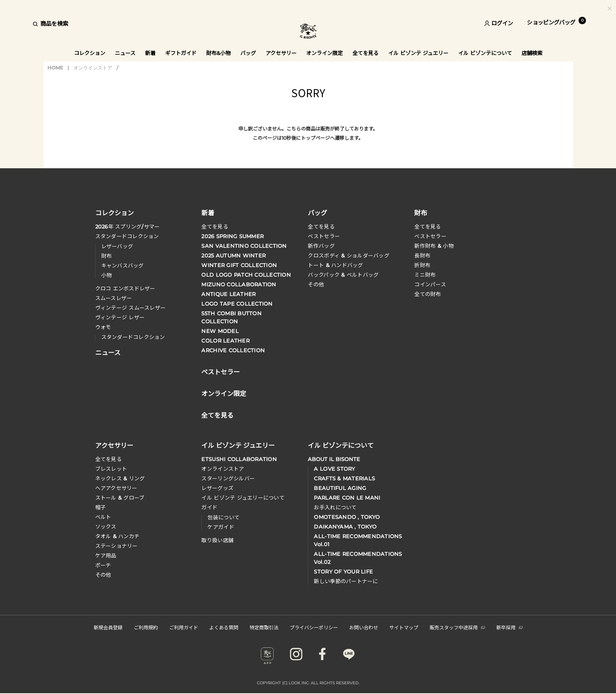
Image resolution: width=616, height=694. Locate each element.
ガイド (209, 507)
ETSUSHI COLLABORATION (239, 459)
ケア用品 (106, 555)
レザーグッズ (217, 488)
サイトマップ (404, 627)
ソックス (106, 527)
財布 (107, 256)
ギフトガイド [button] (181, 53)
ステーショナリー (117, 546)
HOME (55, 68)
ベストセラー (324, 236)
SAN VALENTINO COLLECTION (244, 246)
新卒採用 (510, 627)
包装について (223, 517)
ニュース (125, 53)
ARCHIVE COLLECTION (233, 350)
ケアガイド (221, 527)
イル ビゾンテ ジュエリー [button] (418, 53)
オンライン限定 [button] (324, 53)
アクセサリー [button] (281, 53)
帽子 (101, 507)
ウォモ (103, 327)
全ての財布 (428, 294)
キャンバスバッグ (123, 265)
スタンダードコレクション (127, 236)
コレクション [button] (90, 53)
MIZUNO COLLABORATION (239, 284)
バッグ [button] (248, 53)
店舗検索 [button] (532, 53)
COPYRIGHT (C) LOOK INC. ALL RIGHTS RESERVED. (308, 683)
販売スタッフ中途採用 (457, 627)
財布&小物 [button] (218, 53)
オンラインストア (93, 68)
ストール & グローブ (120, 498)
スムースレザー (114, 298)
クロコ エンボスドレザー (125, 288)
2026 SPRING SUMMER (232, 236)
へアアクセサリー (116, 488)
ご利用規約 (146, 627)
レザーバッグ (117, 246)
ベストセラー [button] (221, 371)
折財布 (422, 265)
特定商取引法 (264, 627)
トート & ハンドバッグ (335, 265)
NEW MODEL (220, 331)
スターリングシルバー (228, 478)
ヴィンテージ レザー (120, 317)
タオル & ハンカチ (118, 536)
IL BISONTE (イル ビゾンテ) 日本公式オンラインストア (308, 32)
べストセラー (430, 236)
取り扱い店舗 (217, 540)
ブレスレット (111, 469)
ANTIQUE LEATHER (228, 294)
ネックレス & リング (120, 478)
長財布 (422, 255)
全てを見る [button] (365, 53)
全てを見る (215, 227)
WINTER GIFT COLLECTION (239, 265)
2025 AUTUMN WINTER (233, 255)
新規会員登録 (108, 627)
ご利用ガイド (184, 627)
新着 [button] (150, 53)
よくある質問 (224, 627)
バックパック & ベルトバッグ (343, 275)
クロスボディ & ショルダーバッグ (348, 255)
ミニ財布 (425, 275)
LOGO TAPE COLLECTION (237, 304)
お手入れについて (335, 507)
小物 (107, 275)
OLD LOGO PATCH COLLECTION (246, 275)
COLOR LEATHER (225, 341)
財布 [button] (421, 212)
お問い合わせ (364, 627)
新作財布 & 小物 (434, 246)
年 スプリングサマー (128, 227)
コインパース (430, 284)
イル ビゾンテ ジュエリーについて (243, 498)
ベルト (103, 517)
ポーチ (103, 565)
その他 (316, 284)
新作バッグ (321, 246)
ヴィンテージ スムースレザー (131, 308)
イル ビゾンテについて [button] (485, 53)
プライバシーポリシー (314, 627)
